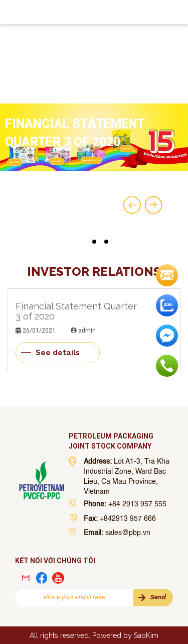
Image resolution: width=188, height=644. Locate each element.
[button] (82, 242)
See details (58, 353)
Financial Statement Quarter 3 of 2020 (76, 311)
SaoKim (146, 635)
